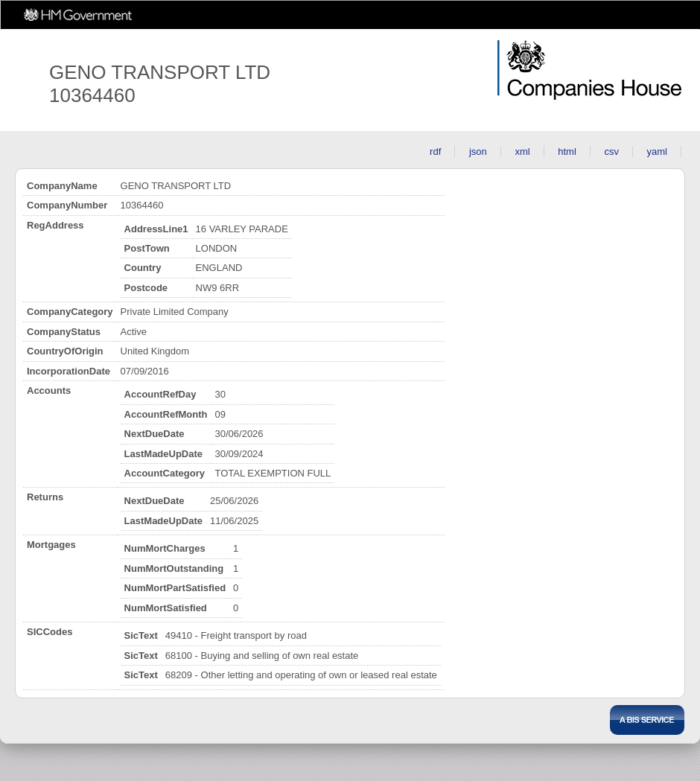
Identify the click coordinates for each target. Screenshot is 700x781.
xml (522, 152)
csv (611, 152)
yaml (657, 152)
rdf (435, 152)
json (478, 152)
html (567, 152)
